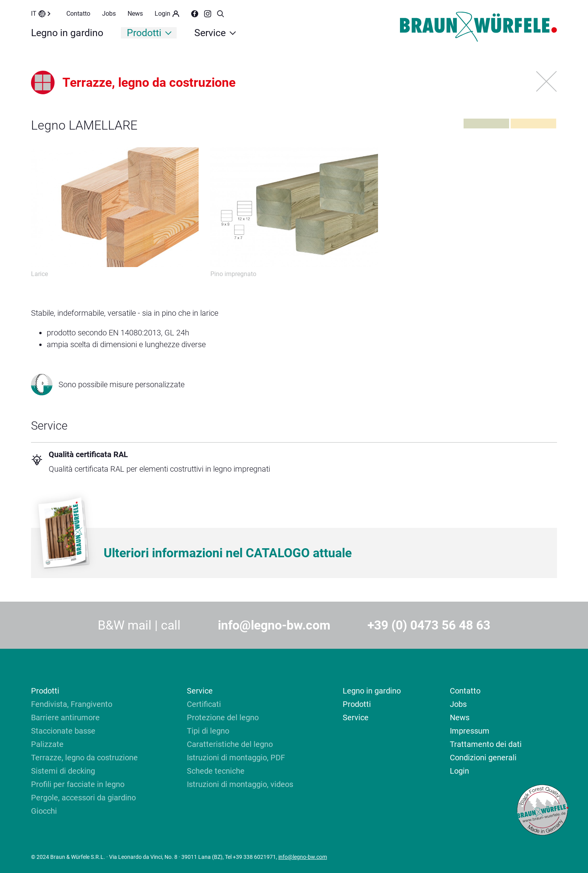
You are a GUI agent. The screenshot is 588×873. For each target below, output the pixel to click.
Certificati (204, 704)
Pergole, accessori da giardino (83, 798)
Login (167, 14)
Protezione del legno (223, 717)
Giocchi (44, 811)
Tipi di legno (208, 731)
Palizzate (47, 744)
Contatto (78, 14)
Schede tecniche (216, 771)
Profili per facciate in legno (78, 784)
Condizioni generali (483, 758)
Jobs (109, 14)
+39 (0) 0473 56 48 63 (429, 625)
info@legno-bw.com (274, 625)
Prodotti (149, 33)
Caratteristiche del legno (230, 744)
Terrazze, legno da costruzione (84, 758)
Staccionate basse (63, 731)
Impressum (470, 731)
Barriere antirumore (65, 717)
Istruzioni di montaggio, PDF (236, 758)
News (135, 14)
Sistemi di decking (64, 771)
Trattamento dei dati (486, 744)
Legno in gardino (67, 33)
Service (215, 33)
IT (41, 14)
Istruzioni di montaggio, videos (240, 784)
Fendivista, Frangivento (72, 704)
